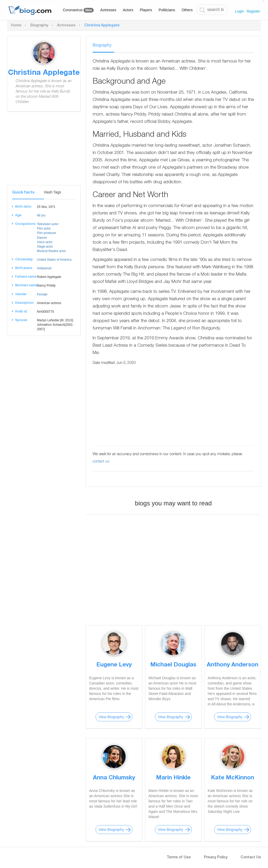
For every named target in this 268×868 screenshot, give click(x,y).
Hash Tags (53, 192)
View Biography (111, 717)
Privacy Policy (216, 858)
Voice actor (45, 242)
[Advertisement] (44, 152)
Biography (39, 26)
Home (16, 26)
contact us (101, 462)
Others (187, 10)
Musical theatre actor (51, 251)
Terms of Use (179, 858)
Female (42, 294)
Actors (128, 10)
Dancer (42, 238)
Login (239, 11)
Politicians (167, 10)
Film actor (44, 229)
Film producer (46, 233)
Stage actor (45, 247)
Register (253, 11)
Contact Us (251, 858)
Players (146, 10)
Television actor (48, 224)
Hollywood (44, 268)
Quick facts (23, 193)
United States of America (54, 260)
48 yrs (41, 215)
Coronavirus (78, 10)
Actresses (108, 10)
